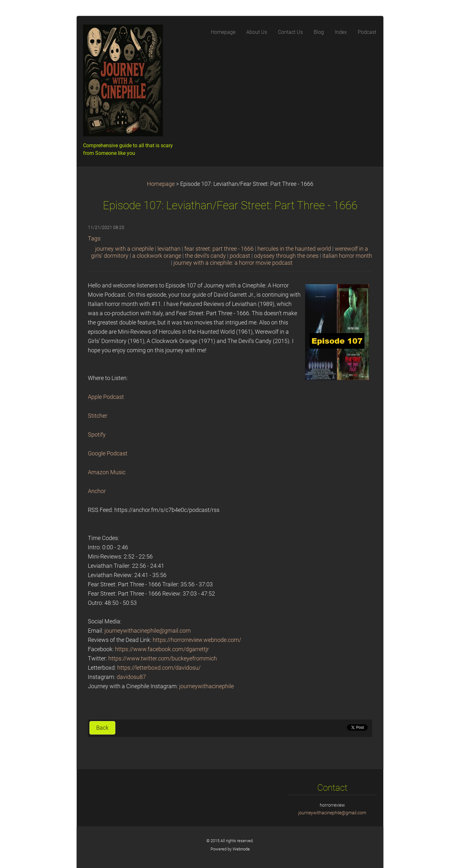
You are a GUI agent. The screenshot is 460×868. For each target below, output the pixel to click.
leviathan (169, 249)
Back (102, 728)
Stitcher (98, 416)
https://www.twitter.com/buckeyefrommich (163, 659)
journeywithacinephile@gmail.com (148, 631)
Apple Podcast (106, 397)
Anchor (97, 491)
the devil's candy (205, 256)
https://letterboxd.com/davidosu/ (159, 668)
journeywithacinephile (207, 686)
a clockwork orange (157, 256)
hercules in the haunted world (294, 249)
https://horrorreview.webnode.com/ (197, 640)
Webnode (241, 849)
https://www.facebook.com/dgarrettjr (162, 649)
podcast (240, 256)
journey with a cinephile (124, 249)
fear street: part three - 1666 (219, 249)
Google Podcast (108, 453)
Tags (94, 239)
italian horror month (347, 256)
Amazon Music (107, 472)
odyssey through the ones (286, 256)
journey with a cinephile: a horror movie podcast (233, 263)
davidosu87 (131, 677)
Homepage (161, 184)
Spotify (97, 435)
